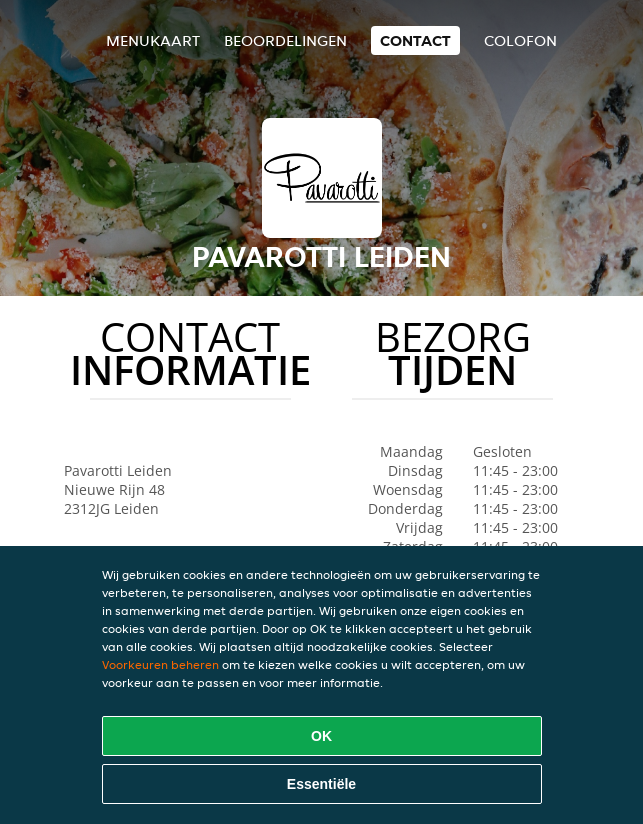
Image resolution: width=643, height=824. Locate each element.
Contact (415, 40)
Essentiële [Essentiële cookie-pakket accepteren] (321, 784)
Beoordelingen (285, 40)
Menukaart (153, 40)
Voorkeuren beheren (160, 664)
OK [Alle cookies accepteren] (321, 736)
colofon (520, 40)
